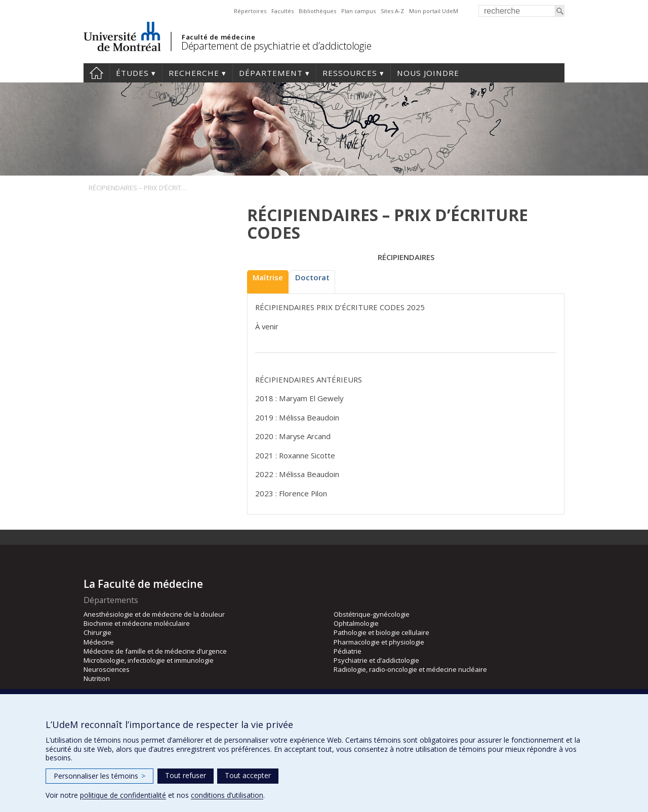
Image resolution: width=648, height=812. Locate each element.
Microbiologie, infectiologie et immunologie (149, 660)
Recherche (194, 73)
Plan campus (358, 11)
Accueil (96, 73)
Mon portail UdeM (434, 11)
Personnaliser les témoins (99, 776)
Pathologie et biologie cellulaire (381, 632)
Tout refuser (186, 775)
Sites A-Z (392, 11)
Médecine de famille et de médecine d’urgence (155, 651)
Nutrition (97, 678)
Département (271, 73)
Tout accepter (248, 775)
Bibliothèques (317, 11)
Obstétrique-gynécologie (372, 614)
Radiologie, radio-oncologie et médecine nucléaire (410, 669)
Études (132, 73)
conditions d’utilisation (227, 795)
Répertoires (250, 11)
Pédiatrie (348, 651)
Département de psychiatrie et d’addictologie (276, 46)
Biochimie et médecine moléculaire (137, 623)
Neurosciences (107, 669)
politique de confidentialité (123, 795)
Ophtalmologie (356, 623)
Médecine (99, 642)
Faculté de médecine (218, 37)
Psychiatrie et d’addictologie (376, 660)
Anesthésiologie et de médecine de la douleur (154, 614)
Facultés (282, 11)
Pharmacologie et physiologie (379, 642)
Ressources (350, 73)
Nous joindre (428, 73)
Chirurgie (97, 632)
